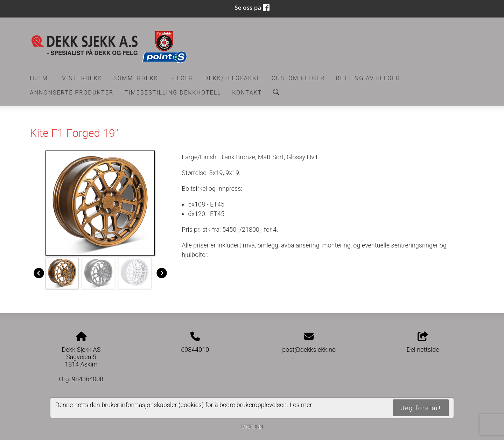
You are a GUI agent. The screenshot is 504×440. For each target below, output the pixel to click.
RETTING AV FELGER (368, 78)
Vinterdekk (82, 78)
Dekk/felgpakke (233, 78)
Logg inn (252, 427)
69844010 (195, 350)
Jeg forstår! (421, 408)
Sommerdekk (136, 78)
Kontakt (247, 93)
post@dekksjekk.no (309, 350)
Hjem (39, 78)
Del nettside (423, 343)
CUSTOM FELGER (298, 78)
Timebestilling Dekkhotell (173, 93)
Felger (181, 78)
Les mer (301, 405)
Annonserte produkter (72, 93)
